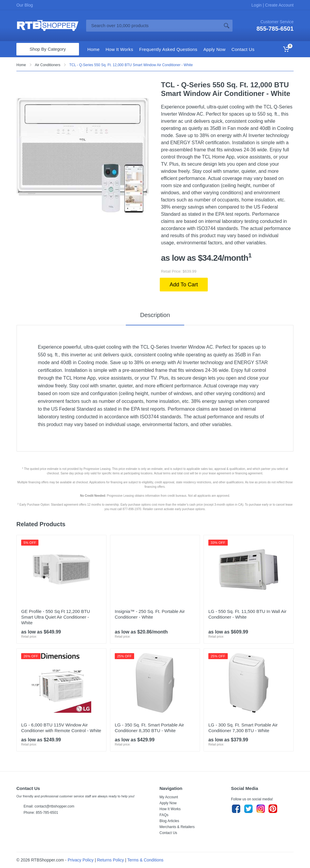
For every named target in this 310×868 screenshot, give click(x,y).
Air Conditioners (48, 65)
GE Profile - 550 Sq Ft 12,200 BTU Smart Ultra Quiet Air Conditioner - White (56, 617)
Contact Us (168, 833)
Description (155, 315)
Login (257, 5)
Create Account (279, 5)
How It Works (170, 809)
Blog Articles (169, 821)
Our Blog (25, 5)
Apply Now (168, 803)
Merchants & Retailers (177, 827)
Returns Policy (111, 860)
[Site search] (153, 26)
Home (21, 65)
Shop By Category (48, 49)
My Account (169, 797)
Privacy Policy (81, 860)
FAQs (164, 815)
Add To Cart (184, 285)
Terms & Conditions (145, 860)
